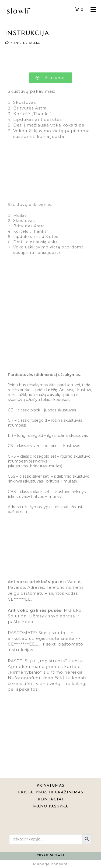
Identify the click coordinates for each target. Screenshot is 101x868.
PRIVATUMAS (50, 786)
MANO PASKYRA (51, 807)
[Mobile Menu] (91, 10)
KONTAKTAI (50, 799)
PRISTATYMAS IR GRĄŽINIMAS (51, 792)
